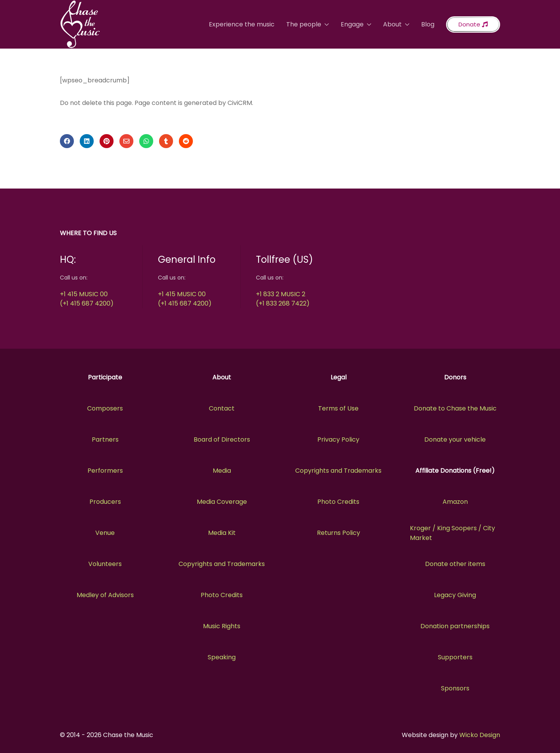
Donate (473, 24)
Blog (428, 24)
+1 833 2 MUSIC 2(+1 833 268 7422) (283, 299)
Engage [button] (356, 24)
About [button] (396, 24)
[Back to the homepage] (80, 24)
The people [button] (308, 24)
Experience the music (242, 24)
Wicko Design (480, 735)
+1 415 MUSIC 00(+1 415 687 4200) (87, 299)
